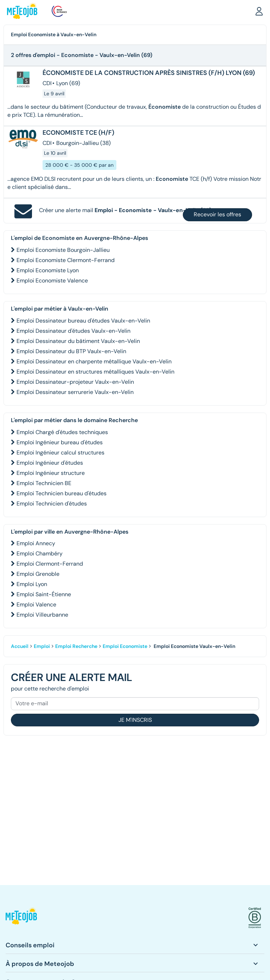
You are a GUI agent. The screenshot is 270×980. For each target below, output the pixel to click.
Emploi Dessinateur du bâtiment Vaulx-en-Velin (78, 341)
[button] (259, 11)
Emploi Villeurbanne (42, 615)
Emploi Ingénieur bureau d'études (60, 442)
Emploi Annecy (36, 543)
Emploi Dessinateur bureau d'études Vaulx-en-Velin (83, 321)
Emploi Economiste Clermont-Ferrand (66, 260)
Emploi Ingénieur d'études (50, 463)
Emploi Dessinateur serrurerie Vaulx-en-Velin (75, 392)
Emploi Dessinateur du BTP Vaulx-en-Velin (71, 351)
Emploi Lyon (32, 584)
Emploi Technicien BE (44, 483)
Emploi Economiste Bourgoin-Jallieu (63, 250)
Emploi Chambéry (40, 553)
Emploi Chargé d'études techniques (62, 432)
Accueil (20, 646)
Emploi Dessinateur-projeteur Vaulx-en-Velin (75, 382)
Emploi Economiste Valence (52, 281)
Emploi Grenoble (38, 574)
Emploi (42, 646)
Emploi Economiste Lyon (48, 270)
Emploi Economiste (125, 646)
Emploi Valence (36, 604)
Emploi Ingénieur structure (51, 473)
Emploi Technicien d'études (52, 504)
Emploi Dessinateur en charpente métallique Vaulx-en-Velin (94, 361)
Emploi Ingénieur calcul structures (60, 453)
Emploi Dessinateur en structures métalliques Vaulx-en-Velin (95, 372)
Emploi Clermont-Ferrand (50, 564)
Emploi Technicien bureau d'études (62, 493)
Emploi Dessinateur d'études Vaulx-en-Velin (73, 331)
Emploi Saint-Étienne (44, 594)
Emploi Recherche (76, 646)
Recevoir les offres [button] (217, 214)
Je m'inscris (135, 720)
